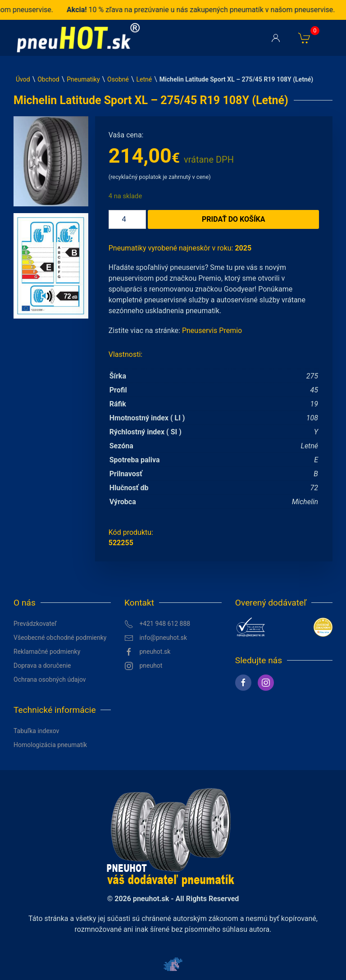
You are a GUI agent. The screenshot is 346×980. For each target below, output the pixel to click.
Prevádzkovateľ (35, 624)
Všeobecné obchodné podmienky (60, 638)
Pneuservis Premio (212, 330)
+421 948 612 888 (157, 624)
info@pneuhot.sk (156, 638)
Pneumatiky (83, 79)
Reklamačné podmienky (47, 652)
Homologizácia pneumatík (50, 745)
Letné (144, 79)
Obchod (48, 79)
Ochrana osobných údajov (50, 679)
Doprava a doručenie (42, 665)
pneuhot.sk (148, 652)
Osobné (118, 79)
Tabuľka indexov (36, 731)
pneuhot (143, 666)
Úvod (23, 79)
